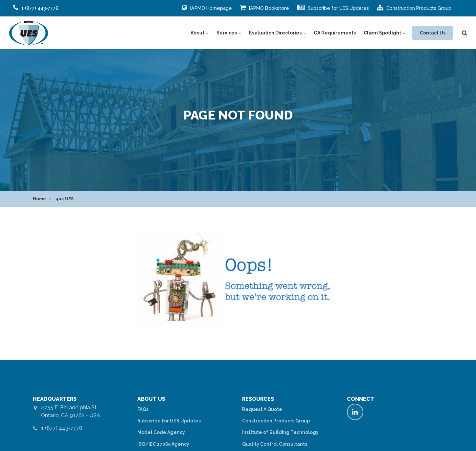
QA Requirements (335, 33)
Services (229, 33)
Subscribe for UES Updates (333, 8)
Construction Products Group (414, 8)
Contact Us (433, 33)
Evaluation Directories (277, 33)
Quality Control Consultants (275, 444)
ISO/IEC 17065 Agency (163, 444)
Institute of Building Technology (280, 432)
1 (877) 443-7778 (62, 428)
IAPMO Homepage (207, 8)
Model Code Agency (161, 432)
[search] (465, 33)
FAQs (143, 409)
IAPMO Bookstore (264, 8)
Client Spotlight (385, 33)
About (200, 33)
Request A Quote (262, 409)
